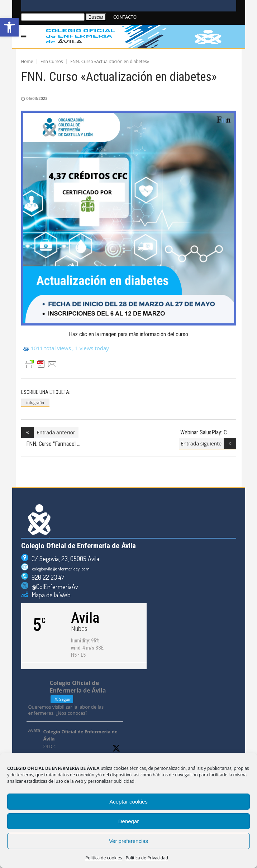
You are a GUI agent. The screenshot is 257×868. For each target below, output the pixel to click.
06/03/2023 (37, 98)
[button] (9, 27)
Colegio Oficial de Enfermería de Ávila (80, 735)
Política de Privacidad (147, 858)
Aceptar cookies (128, 802)
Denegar (129, 821)
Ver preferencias (128, 841)
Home (27, 61)
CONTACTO (125, 17)
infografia (35, 402)
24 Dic (49, 746)
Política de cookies (104, 858)
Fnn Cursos (52, 61)
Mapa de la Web (49, 595)
